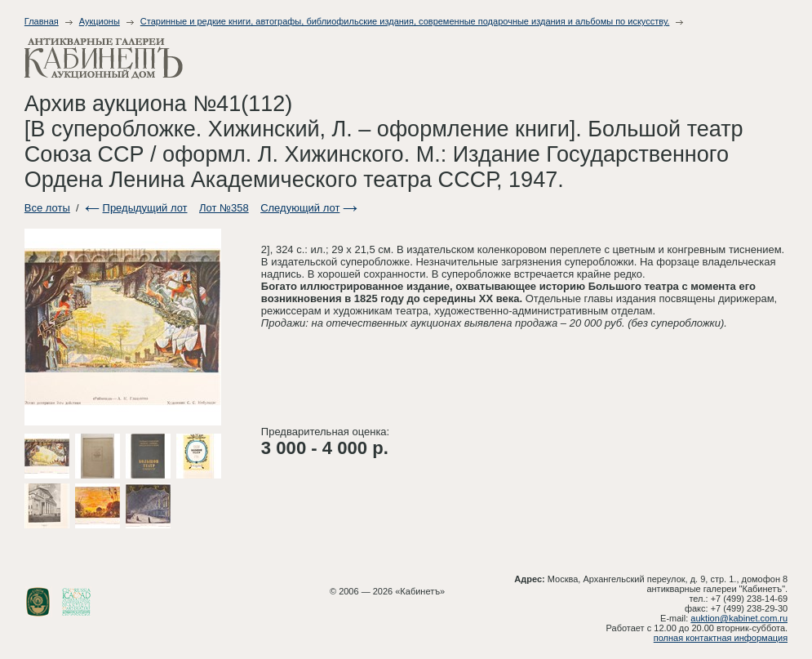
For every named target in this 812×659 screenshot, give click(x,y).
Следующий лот (300, 208)
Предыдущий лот (145, 208)
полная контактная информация (721, 638)
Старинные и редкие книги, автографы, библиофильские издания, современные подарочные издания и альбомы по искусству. (405, 21)
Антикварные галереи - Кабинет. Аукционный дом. (104, 58)
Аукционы (100, 21)
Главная (42, 21)
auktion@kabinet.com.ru (739, 618)
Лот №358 (224, 208)
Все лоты (47, 208)
